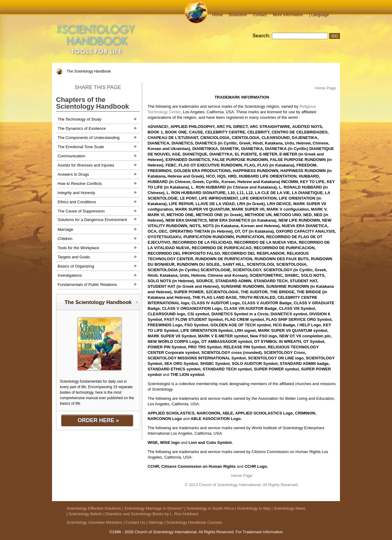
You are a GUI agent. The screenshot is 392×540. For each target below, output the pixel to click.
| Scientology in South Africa (209, 508)
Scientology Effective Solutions (94, 508)
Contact (260, 15)
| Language (319, 15)
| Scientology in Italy (253, 508)
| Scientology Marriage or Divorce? (153, 508)
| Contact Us (134, 522)
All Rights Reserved (216, 532)
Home (218, 15)
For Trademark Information (259, 532)
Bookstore (238, 15)
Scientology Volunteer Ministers (94, 522)
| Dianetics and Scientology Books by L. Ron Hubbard (151, 514)
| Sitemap (155, 522)
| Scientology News (288, 508)
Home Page (325, 88)
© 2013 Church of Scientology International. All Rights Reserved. (242, 485)
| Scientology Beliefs (84, 514)
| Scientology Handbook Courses (193, 522)
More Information (288, 15)
